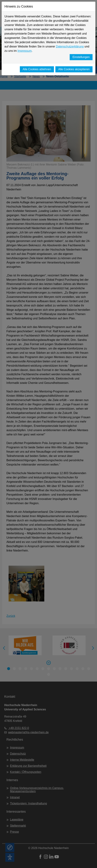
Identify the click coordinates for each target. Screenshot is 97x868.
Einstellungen (81, 57)
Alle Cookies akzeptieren (74, 69)
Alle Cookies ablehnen (37, 69)
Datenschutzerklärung (70, 46)
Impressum (25, 51)
